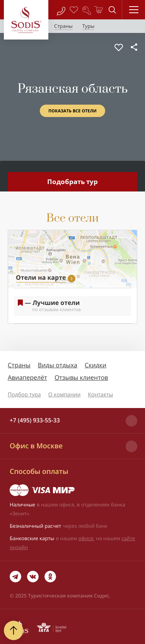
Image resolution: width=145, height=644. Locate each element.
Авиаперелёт (27, 377)
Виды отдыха (58, 365)
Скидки (96, 365)
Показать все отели (72, 111)
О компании (65, 395)
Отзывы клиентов (81, 377)
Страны (19, 365)
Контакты (100, 395)
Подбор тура (24, 395)
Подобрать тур (72, 182)
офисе (86, 538)
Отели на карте (41, 277)
